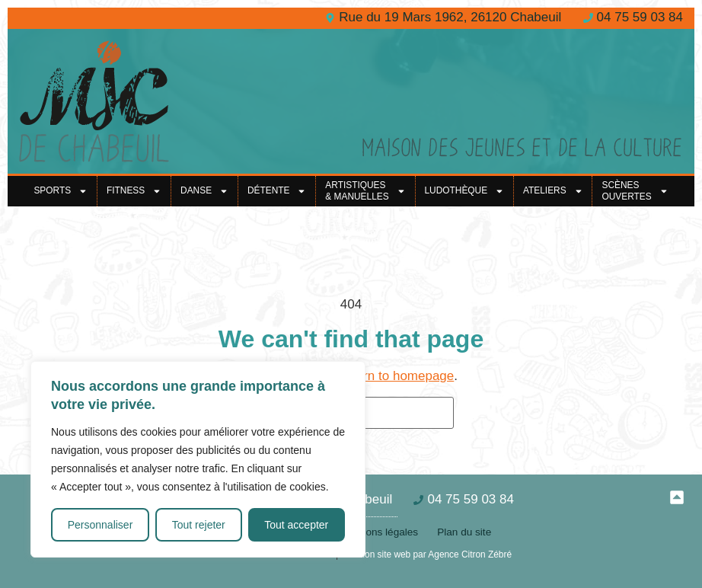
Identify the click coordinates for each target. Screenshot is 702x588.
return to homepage (397, 376)
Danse (204, 191)
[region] (198, 459)
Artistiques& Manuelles (365, 191)
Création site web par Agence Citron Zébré (426, 554)
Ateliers (553, 191)
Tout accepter (296, 525)
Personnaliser (101, 525)
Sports (61, 191)
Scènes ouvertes (635, 191)
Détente (277, 191)
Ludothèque (464, 191)
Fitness (134, 191)
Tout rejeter (199, 525)
